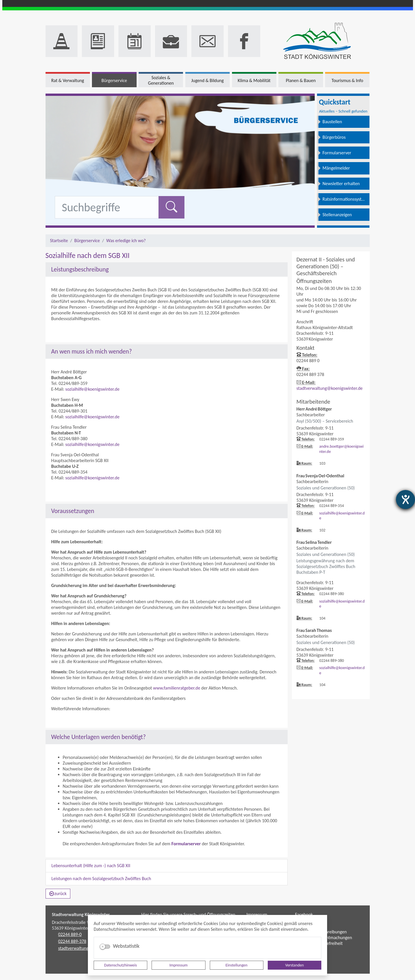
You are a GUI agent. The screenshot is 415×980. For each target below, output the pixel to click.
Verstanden (295, 965)
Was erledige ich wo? (126, 241)
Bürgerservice (87, 241)
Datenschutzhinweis (120, 965)
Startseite (59, 241)
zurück (58, 893)
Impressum (179, 965)
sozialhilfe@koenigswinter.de (93, 389)
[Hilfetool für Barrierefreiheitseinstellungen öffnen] (405, 500)
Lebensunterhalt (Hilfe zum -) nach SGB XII (91, 866)
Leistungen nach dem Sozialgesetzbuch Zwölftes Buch (101, 879)
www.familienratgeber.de (177, 688)
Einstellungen (237, 965)
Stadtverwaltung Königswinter (81, 915)
